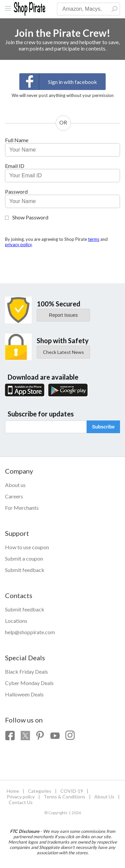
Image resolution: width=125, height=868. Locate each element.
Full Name (17, 140)
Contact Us (21, 802)
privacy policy (18, 245)
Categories (40, 791)
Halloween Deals (24, 694)
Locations (16, 621)
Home (13, 791)
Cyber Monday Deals (29, 683)
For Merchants (22, 508)
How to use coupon (27, 547)
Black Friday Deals (26, 671)
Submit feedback (25, 570)
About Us (104, 797)
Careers (14, 496)
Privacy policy (21, 797)
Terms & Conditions (64, 797)
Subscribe (103, 427)
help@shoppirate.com (30, 632)
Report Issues (63, 315)
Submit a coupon (24, 558)
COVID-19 (72, 791)
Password (16, 191)
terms (94, 239)
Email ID (15, 166)
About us (15, 485)
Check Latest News (63, 352)
